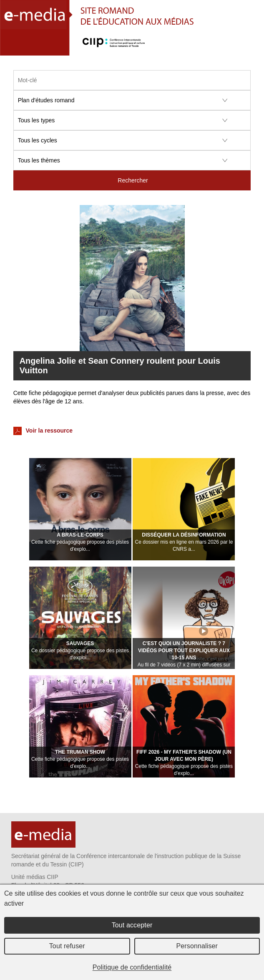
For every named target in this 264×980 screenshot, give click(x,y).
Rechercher (133, 180)
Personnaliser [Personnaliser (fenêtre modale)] (197, 946)
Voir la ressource (43, 431)
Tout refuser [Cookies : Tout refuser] (67, 946)
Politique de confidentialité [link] (132, 967)
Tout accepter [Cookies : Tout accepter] (132, 925)
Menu (253, 48)
